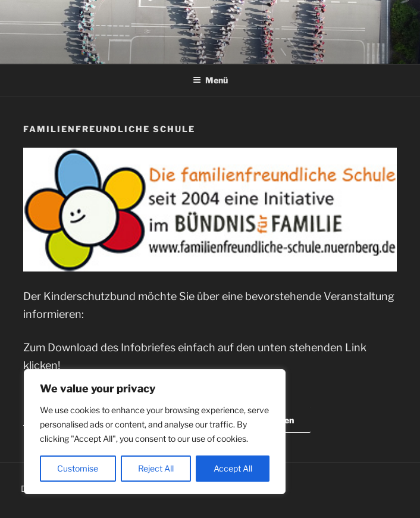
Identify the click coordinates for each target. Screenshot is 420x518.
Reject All (156, 468)
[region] (155, 432)
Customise (78, 468)
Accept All (233, 468)
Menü (210, 80)
